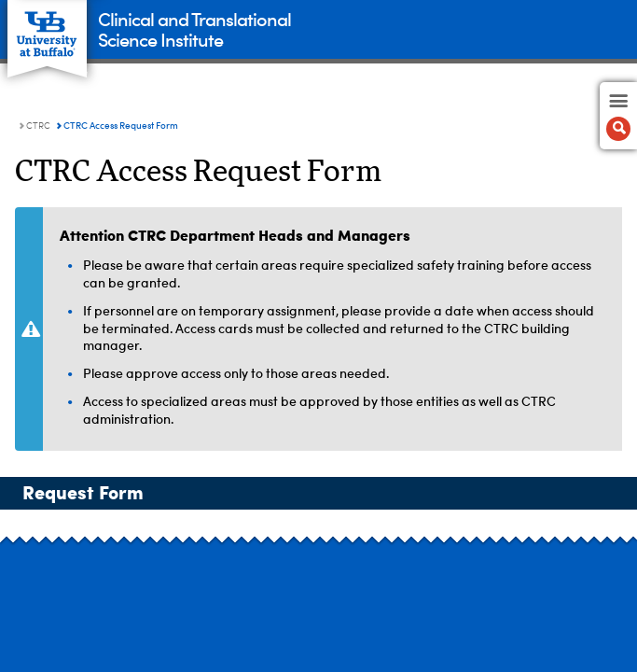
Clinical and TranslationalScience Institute (194, 28)
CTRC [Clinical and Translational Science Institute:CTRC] (38, 126)
